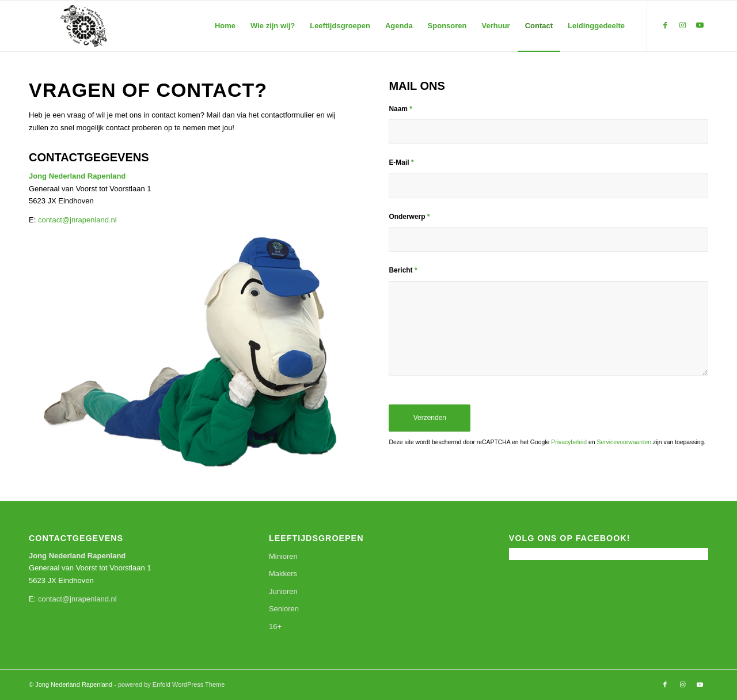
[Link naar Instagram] (682, 25)
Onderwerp (409, 217)
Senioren (284, 609)
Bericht (403, 270)
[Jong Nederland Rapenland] (84, 26)
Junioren (283, 591)
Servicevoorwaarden (624, 442)
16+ (275, 627)
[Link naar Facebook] (665, 25)
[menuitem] (225, 26)
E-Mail (401, 162)
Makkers (283, 574)
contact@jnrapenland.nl (77, 220)
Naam (400, 109)
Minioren (283, 556)
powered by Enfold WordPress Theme (171, 684)
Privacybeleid (569, 442)
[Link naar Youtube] (700, 25)
